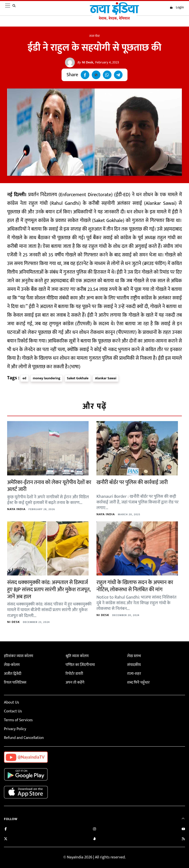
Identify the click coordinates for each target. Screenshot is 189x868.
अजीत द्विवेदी (13, 674)
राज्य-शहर (134, 674)
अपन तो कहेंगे (75, 683)
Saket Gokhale (78, 378)
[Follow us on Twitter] (6, 839)
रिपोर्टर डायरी (74, 674)
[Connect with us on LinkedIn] (94, 839)
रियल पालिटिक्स (15, 683)
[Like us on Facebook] (6, 830)
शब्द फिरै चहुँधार (138, 683)
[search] (15, 8)
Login (177, 7)
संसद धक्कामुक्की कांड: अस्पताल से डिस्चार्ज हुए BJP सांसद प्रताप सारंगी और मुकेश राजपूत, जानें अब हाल (49, 589)
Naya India (16, 509)
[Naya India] (114, 19)
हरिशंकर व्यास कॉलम (19, 656)
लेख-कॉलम (12, 665)
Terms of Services (18, 720)
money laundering (47, 378)
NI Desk (85, 62)
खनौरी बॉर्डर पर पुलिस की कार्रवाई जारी (132, 482)
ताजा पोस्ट (95, 36)
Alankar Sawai (106, 378)
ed (24, 378)
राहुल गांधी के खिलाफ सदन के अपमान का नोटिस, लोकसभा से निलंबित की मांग (135, 586)
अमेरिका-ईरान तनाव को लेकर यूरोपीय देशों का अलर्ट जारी (49, 486)
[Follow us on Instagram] (94, 830)
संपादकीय (134, 665)
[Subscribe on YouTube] (183, 830)
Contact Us (13, 711)
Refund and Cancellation (24, 738)
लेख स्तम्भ (134, 656)
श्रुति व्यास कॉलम (77, 656)
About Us (11, 702)
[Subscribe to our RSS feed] (183, 839)
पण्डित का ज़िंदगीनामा (80, 665)
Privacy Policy (15, 729)
